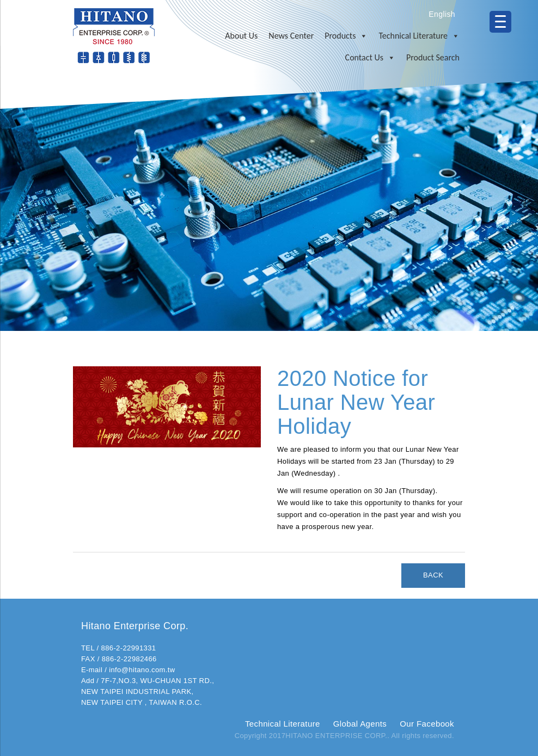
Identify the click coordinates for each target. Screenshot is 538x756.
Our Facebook (427, 724)
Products (346, 36)
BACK (433, 575)
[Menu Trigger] (500, 22)
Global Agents (360, 724)
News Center (291, 36)
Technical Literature (419, 36)
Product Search (433, 57)
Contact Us (370, 58)
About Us (241, 36)
